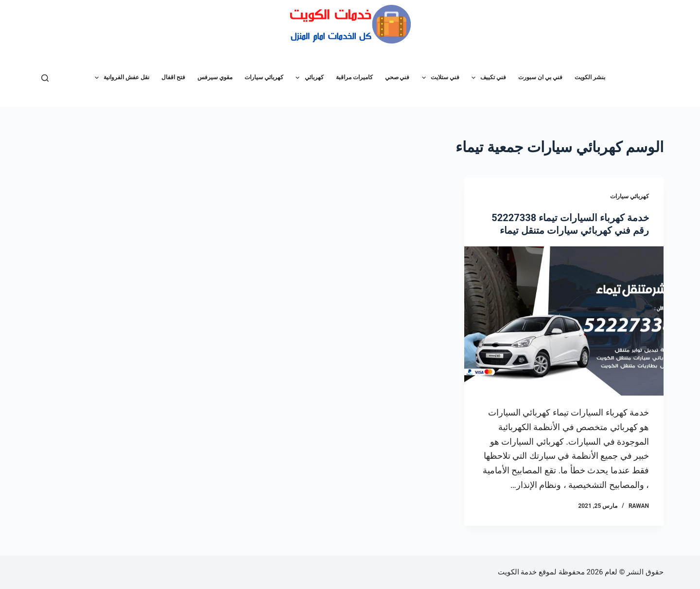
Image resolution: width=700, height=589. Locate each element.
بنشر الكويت (590, 77)
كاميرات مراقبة (354, 77)
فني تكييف (487, 78)
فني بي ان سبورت (540, 77)
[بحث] (45, 78)
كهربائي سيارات (264, 77)
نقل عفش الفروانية (120, 78)
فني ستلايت (439, 78)
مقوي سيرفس (215, 77)
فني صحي (397, 77)
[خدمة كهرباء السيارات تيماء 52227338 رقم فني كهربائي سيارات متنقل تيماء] (564, 321)
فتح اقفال (173, 77)
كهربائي (307, 78)
